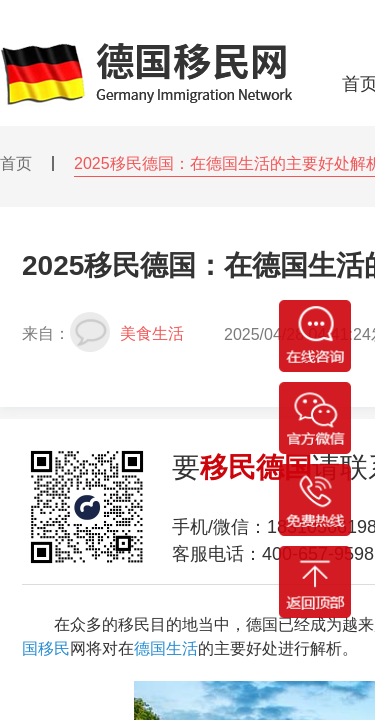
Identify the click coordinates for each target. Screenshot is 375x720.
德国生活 (166, 648)
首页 (16, 163)
